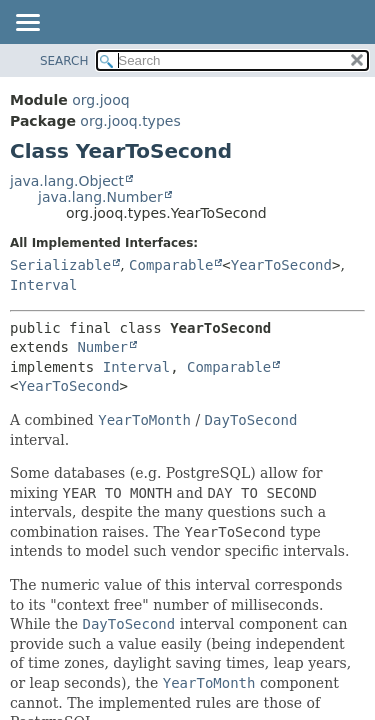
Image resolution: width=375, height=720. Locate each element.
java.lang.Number (100, 197)
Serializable (60, 265)
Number (102, 347)
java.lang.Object (67, 181)
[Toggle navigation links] (27, 24)
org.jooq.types (130, 121)
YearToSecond (281, 265)
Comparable (171, 265)
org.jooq (100, 100)
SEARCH (64, 61)
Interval (43, 285)
